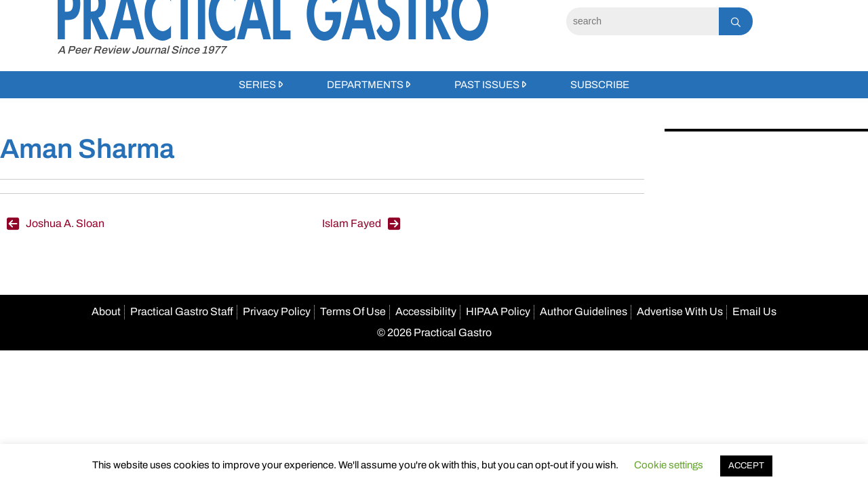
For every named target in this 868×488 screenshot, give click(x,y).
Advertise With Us (680, 311)
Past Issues (487, 85)
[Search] (643, 21)
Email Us (754, 311)
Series (257, 85)
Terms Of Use (353, 311)
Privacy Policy (277, 311)
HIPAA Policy (498, 311)
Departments (365, 85)
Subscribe (600, 85)
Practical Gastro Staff (182, 311)
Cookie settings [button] (669, 465)
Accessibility (426, 311)
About (106, 311)
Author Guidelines (584, 311)
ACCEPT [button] (746, 466)
